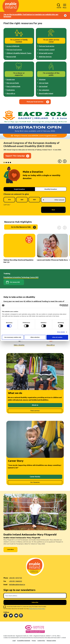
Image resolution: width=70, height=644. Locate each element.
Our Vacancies (35, 482)
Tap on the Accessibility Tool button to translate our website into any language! (31, 15)
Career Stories (35, 477)
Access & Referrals (13, 46)
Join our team (44, 83)
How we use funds (13, 83)
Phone (6, 578)
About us (35, 405)
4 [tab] (11, 163)
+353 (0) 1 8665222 (16, 581)
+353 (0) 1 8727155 (15, 578)
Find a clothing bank (13, 86)
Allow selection (35, 337)
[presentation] (16, 210)
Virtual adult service (46, 53)
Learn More (10, 549)
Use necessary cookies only (13, 337)
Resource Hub (11, 57)
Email (5, 585)
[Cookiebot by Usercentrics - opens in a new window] (61, 305)
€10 (9, 200)
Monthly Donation (51, 189)
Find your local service (14, 50)
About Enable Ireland (46, 93)
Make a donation (19, 345)
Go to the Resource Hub (21, 227)
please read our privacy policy (37, 609)
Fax (5, 581)
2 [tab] (6, 163)
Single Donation (19, 189)
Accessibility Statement (24, 641)
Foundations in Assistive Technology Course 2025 (21, 277)
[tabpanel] (35, 137)
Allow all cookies (57, 337)
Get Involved (43, 86)
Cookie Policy (41, 641)
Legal (14, 641)
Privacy (34, 641)
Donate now (11, 79)
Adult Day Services (45, 57)
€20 (22, 200)
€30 (34, 200)
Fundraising (11, 90)
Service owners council (47, 50)
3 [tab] (9, 163)
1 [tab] (4, 163)
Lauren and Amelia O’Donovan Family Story (52, 260)
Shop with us (11, 93)
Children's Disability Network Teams (19, 53)
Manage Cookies (51, 641)
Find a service (35, 411)
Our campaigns (44, 90)
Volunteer (42, 79)
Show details (61, 332)
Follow (6, 612)
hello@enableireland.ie (17, 585)
